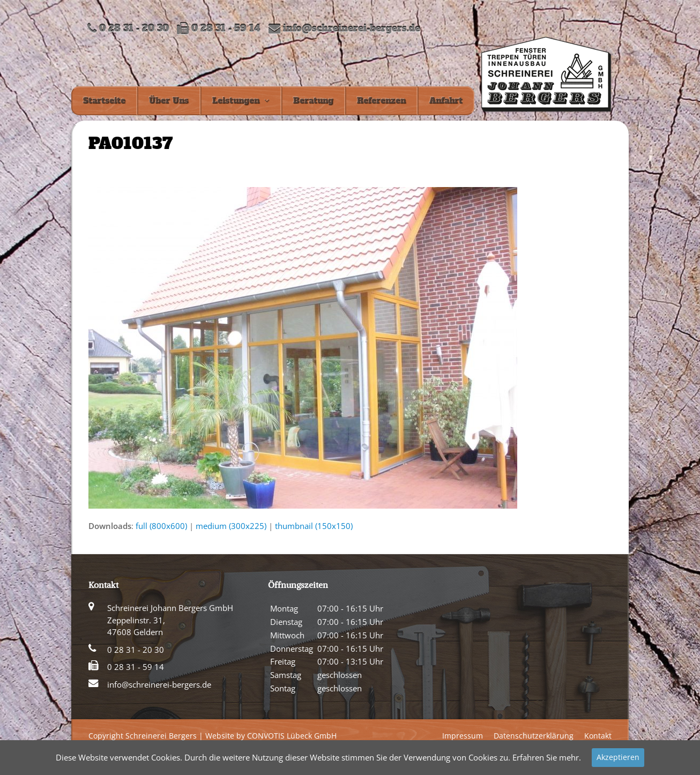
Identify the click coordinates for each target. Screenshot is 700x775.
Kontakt (598, 736)
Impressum (463, 736)
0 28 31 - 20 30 (136, 650)
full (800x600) (161, 526)
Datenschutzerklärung (534, 736)
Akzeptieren (618, 757)
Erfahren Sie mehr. (547, 757)
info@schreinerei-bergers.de (352, 29)
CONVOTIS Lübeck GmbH (292, 736)
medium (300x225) (231, 526)
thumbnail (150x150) (314, 526)
